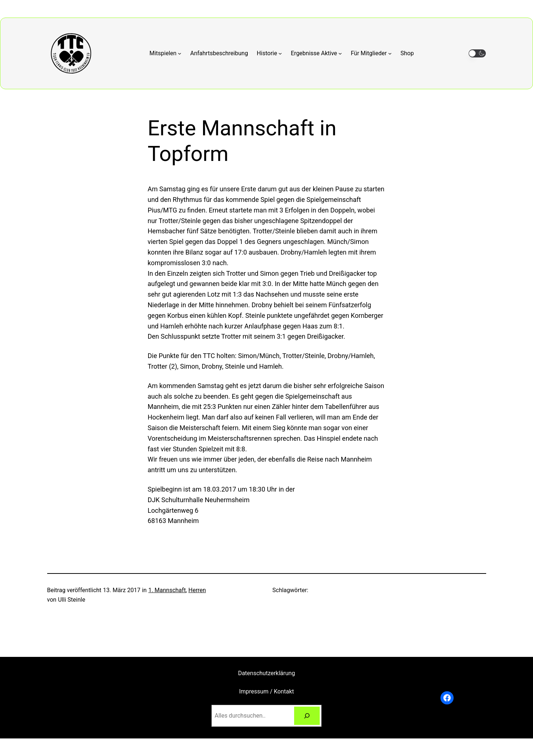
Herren (197, 590)
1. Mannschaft (167, 590)
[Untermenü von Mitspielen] (166, 53)
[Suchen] (307, 716)
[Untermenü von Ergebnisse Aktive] (316, 53)
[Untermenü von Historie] (269, 53)
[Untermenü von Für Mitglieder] (371, 53)
